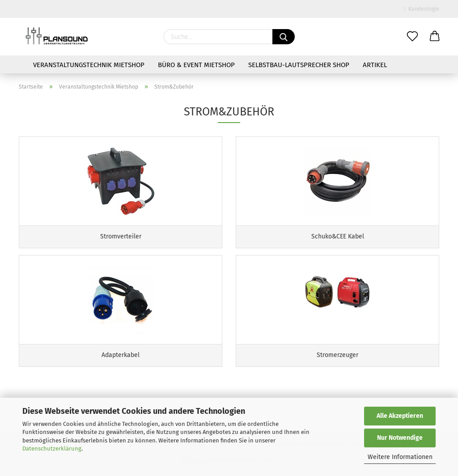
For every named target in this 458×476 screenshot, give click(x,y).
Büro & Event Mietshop (196, 65)
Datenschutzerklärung (52, 448)
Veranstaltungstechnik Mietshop (89, 65)
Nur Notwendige (400, 438)
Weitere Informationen (400, 457)
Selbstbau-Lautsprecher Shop (299, 65)
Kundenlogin (422, 9)
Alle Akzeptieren (400, 416)
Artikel (375, 65)
